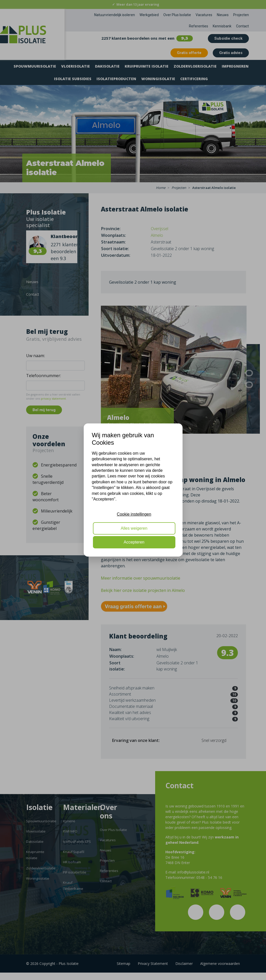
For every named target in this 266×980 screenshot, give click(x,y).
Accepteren (134, 542)
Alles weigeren (134, 528)
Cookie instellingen (134, 514)
